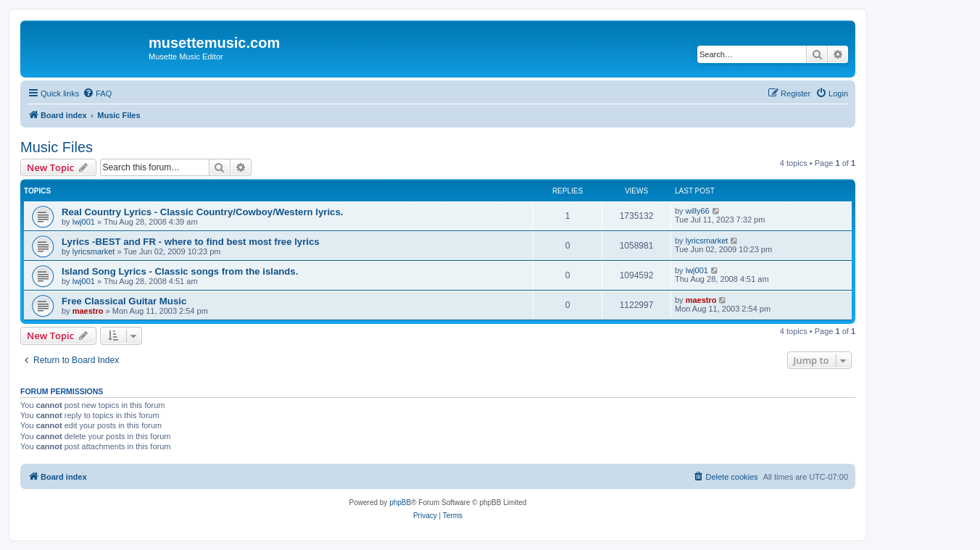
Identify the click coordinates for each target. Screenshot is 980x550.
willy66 (698, 211)
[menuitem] (97, 93)
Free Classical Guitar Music (124, 301)
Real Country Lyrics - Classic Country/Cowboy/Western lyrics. (202, 212)
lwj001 (84, 222)
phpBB (400, 503)
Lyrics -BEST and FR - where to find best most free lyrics (191, 242)
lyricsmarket (94, 251)
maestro (88, 311)
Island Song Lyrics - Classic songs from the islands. (180, 271)
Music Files (57, 147)
